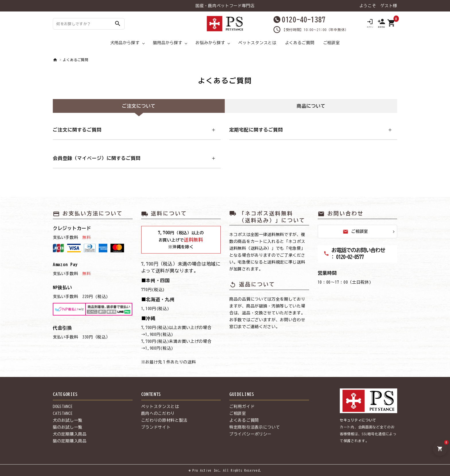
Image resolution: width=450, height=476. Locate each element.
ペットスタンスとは (257, 43)
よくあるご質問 (300, 43)
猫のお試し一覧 (68, 427)
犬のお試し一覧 (68, 420)
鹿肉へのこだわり (158, 413)
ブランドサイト (156, 427)
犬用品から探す (125, 43)
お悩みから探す (210, 43)
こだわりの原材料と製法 (164, 420)
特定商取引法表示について (255, 427)
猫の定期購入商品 (70, 441)
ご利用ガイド (242, 407)
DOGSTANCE (63, 407)
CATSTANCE (63, 413)
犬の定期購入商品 (70, 434)
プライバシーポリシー (250, 434)
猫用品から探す (168, 43)
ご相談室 (332, 43)
